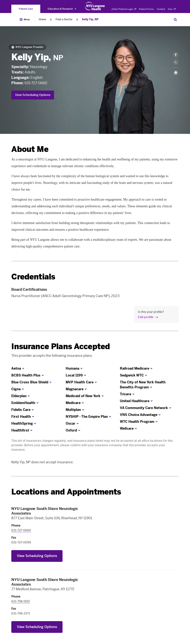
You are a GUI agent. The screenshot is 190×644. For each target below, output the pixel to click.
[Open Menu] (25, 20)
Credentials (33, 277)
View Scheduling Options (33, 95)
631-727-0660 (36, 83)
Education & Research (62, 9)
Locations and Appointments (66, 492)
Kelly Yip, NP (90, 19)
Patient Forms (146, 9)
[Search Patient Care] (175, 20)
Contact (161, 9)
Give (172, 9)
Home (42, 19)
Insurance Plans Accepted (61, 346)
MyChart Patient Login (123, 9)
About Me (30, 149)
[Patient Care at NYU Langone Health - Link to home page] (95, 6)
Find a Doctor (64, 19)
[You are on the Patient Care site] (26, 9)
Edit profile (146, 317)
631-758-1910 (21, 601)
